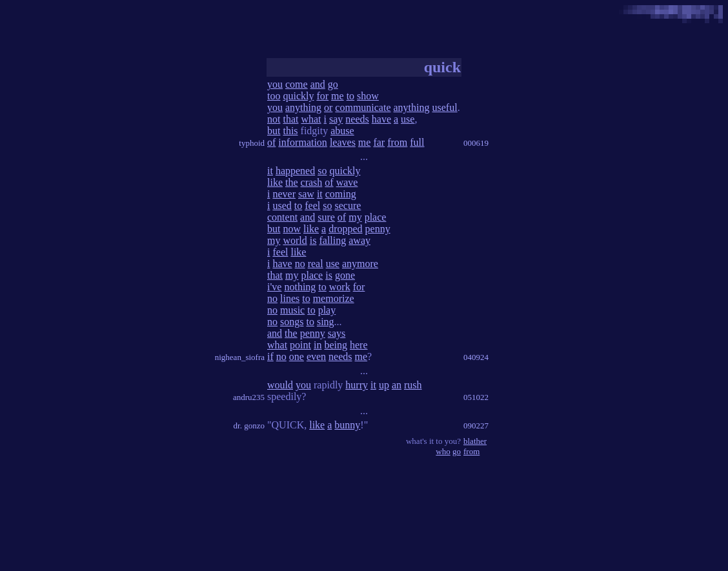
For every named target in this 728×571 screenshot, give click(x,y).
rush (413, 385)
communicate (363, 107)
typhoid (252, 143)
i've (274, 287)
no (300, 264)
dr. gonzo (249, 426)
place (376, 217)
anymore (360, 264)
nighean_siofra (240, 357)
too (274, 96)
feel (312, 205)
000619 (476, 143)
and (318, 84)
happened (295, 171)
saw (306, 194)
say (336, 119)
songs (292, 322)
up (384, 385)
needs (357, 119)
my (355, 217)
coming (341, 194)
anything (303, 107)
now (292, 229)
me (338, 96)
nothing (300, 287)
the (292, 182)
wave (347, 182)
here (359, 345)
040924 (476, 357)
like (275, 182)
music (292, 310)
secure (348, 205)
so (322, 171)
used (282, 205)
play (327, 310)
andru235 (249, 397)
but (274, 131)
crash (312, 182)
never (284, 194)
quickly (298, 96)
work (340, 287)
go (333, 84)
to (350, 96)
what (311, 119)
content (282, 217)
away (359, 240)
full (417, 142)
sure (326, 217)
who (443, 451)
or (328, 107)
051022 (476, 397)
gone (345, 275)
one (297, 356)
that (290, 119)
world (295, 240)
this (290, 131)
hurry (357, 385)
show (368, 96)
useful (445, 107)
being (336, 345)
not (274, 119)
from (397, 142)
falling (332, 240)
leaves (343, 142)
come (297, 84)
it (270, 171)
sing (326, 322)
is (313, 240)
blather (475, 441)
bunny (347, 425)
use (408, 119)
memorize (334, 298)
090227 (476, 426)
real (316, 264)
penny (378, 229)
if (270, 356)
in (318, 345)
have (381, 119)
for (322, 96)
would (280, 385)
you (275, 84)
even (316, 356)
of (271, 142)
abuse (342, 131)
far (379, 142)
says (337, 333)
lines (290, 298)
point (300, 345)
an (397, 385)
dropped (345, 229)
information (303, 142)
